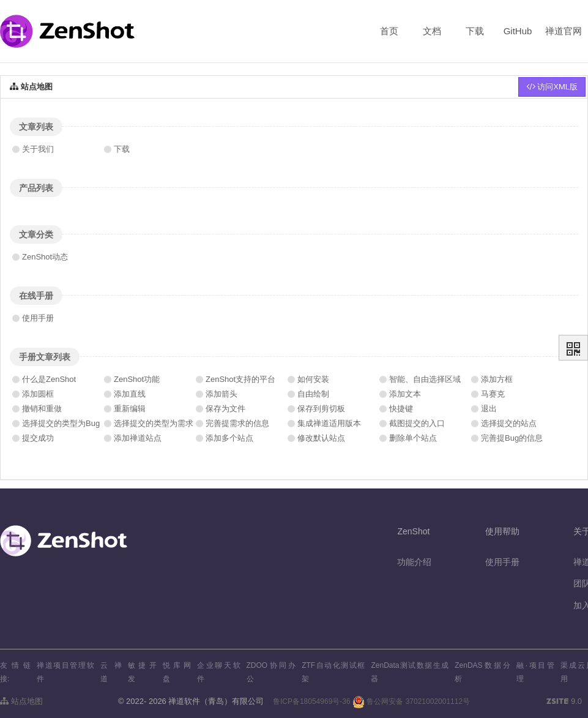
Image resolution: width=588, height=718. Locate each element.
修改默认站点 (321, 438)
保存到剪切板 (321, 409)
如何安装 (313, 379)
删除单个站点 (413, 438)
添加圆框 (38, 394)
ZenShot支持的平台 (240, 379)
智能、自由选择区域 (425, 379)
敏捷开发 (142, 672)
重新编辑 (130, 409)
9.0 (564, 702)
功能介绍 (414, 562)
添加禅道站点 (138, 438)
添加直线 (130, 394)
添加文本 (405, 394)
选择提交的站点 (509, 423)
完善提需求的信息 (237, 423)
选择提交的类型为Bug (61, 423)
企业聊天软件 (218, 672)
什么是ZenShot (49, 379)
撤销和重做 (42, 409)
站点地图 (21, 701)
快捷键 (401, 409)
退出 (489, 409)
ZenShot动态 (45, 257)
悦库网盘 (177, 672)
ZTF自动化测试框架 (333, 672)
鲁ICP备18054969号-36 (312, 701)
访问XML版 (552, 87)
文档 (432, 31)
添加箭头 (221, 394)
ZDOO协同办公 (271, 672)
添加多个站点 (229, 438)
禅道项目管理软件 (65, 672)
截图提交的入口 (417, 423)
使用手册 (38, 318)
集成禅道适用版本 (329, 423)
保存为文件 (225, 409)
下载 (475, 31)
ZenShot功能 (137, 379)
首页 (389, 31)
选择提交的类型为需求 (154, 423)
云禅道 (111, 672)
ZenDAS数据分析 (482, 672)
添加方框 (497, 379)
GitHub (518, 31)
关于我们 (38, 149)
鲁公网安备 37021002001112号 (411, 701)
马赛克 (493, 394)
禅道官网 (564, 31)
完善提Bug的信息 (512, 438)
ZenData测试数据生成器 (410, 672)
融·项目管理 (535, 672)
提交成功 (38, 438)
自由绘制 (313, 394)
